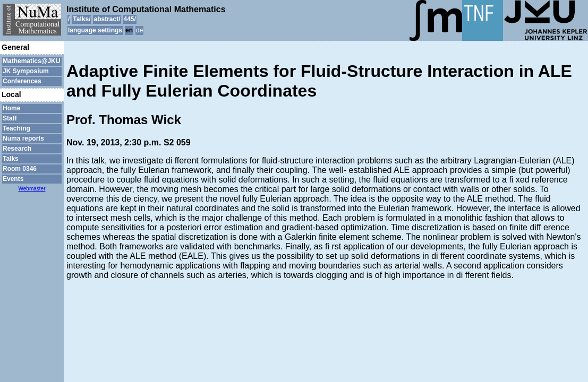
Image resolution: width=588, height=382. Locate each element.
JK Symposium (26, 71)
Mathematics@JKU (31, 61)
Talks (11, 159)
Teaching (16, 128)
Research (17, 149)
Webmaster (32, 189)
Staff (10, 118)
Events (13, 179)
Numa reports (23, 138)
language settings (95, 30)
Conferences (22, 81)
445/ (130, 19)
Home (11, 108)
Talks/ (82, 19)
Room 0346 (20, 169)
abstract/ (107, 19)
